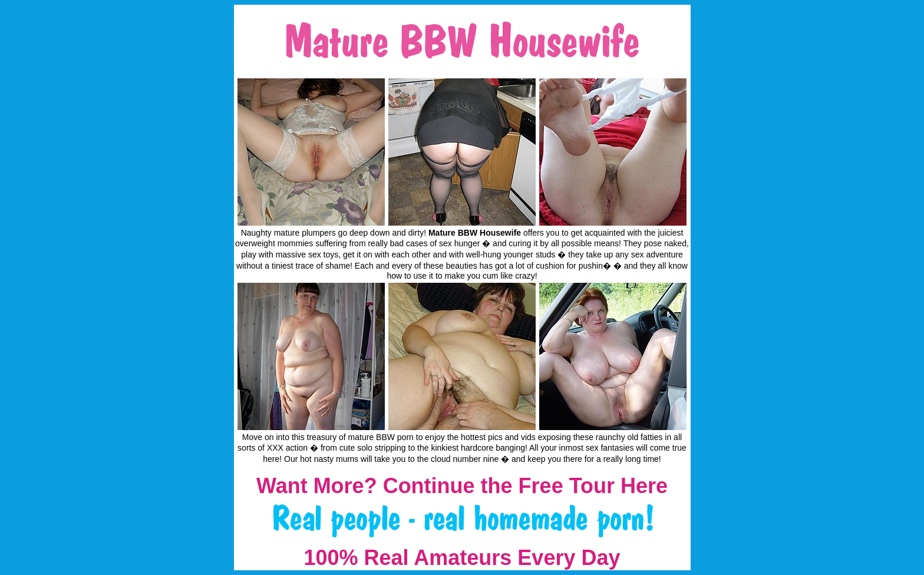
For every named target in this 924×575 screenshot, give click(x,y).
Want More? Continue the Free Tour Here (462, 486)
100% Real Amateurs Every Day (462, 558)
